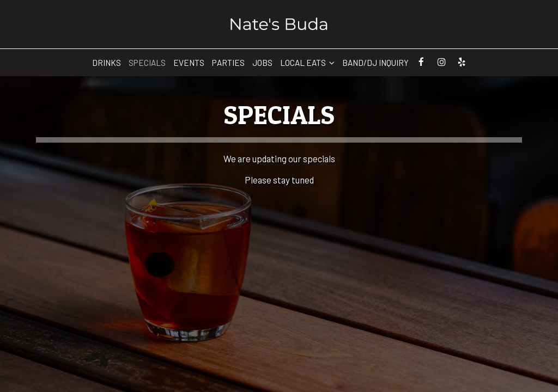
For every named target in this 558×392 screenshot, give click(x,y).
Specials (147, 63)
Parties (228, 63)
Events (189, 63)
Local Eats (307, 63)
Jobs (262, 63)
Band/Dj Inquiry (375, 63)
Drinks (107, 63)
